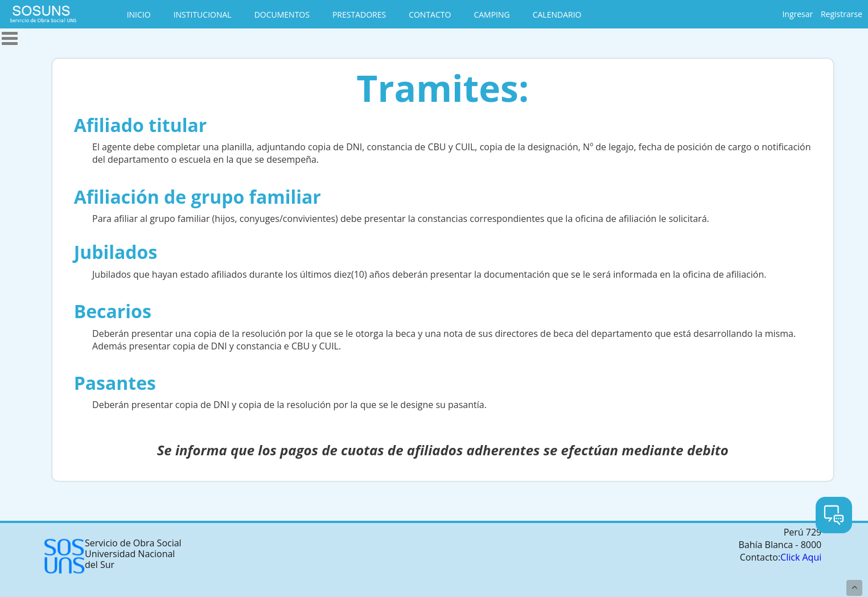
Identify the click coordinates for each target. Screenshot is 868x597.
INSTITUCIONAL (203, 15)
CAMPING (491, 15)
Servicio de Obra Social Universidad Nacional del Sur (112, 556)
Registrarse (842, 14)
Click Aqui (801, 557)
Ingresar (797, 14)
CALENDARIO (557, 15)
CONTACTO (430, 15)
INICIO (139, 15)
